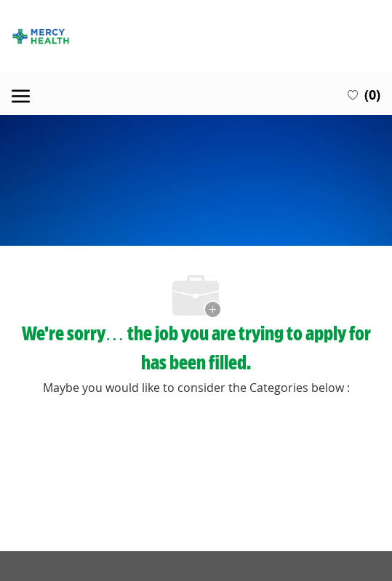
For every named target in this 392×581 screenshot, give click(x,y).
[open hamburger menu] (21, 94)
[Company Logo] (196, 36)
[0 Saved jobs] (364, 94)
